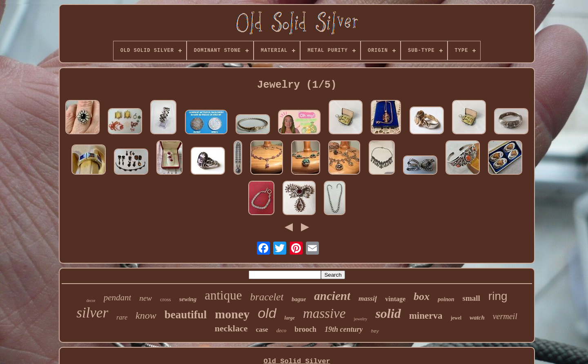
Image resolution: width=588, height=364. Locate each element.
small (471, 298)
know (146, 315)
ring (498, 296)
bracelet (267, 297)
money (232, 314)
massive (324, 313)
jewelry (360, 319)
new (146, 298)
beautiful (186, 315)
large (290, 318)
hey (375, 331)
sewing (188, 299)
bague (299, 299)
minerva (426, 316)
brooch (305, 329)
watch (477, 317)
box (422, 296)
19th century (344, 329)
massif (368, 299)
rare (122, 317)
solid (388, 313)
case (262, 330)
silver (92, 313)
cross (166, 299)
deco (282, 330)
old (267, 313)
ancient (332, 296)
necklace (231, 328)
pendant (118, 297)
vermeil (505, 316)
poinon (446, 299)
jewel (456, 318)
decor (91, 301)
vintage (395, 299)
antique (223, 295)
